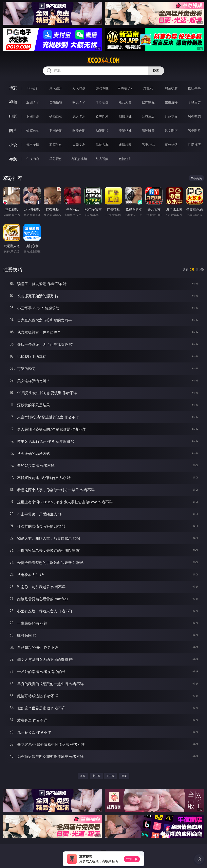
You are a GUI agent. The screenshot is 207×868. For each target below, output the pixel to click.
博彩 (13, 88)
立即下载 (132, 859)
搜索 (156, 71)
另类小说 (148, 145)
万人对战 (79, 88)
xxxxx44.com (103, 60)
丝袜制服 (148, 102)
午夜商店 (33, 159)
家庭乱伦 (56, 145)
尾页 (124, 776)
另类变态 (194, 116)
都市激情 (33, 145)
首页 (83, 776)
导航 (13, 159)
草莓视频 (56, 159)
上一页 (96, 776)
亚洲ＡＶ (33, 102)
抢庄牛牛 (194, 88)
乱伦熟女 (171, 116)
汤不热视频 (79, 159)
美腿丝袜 (125, 131)
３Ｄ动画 (102, 102)
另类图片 (194, 131)
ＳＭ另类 (194, 102)
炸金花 (148, 88)
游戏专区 (102, 88)
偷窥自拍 (33, 131)
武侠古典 (102, 145)
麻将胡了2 (125, 88)
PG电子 (33, 88)
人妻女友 (79, 145)
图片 (13, 130)
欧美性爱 (102, 116)
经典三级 (148, 116)
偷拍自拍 (56, 116)
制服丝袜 (125, 116)
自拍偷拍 (56, 102)
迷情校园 (125, 145)
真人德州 (56, 88)
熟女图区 (171, 131)
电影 (13, 116)
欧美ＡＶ (79, 102)
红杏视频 (102, 159)
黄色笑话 (171, 145)
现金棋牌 (171, 88)
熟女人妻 (125, 102)
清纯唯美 (148, 131)
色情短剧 (125, 159)
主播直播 (171, 102)
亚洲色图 (56, 131)
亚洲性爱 (33, 116)
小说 (13, 145)
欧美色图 (79, 131)
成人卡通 (79, 116)
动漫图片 (102, 131)
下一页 (111, 776)
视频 (13, 102)
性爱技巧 (194, 145)
